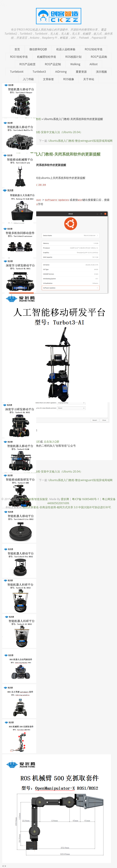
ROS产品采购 (99, 57)
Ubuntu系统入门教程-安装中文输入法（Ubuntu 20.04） (48, 132)
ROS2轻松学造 (93, 49)
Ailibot (94, 64)
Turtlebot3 (39, 72)
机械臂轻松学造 (47, 57)
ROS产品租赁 (27, 64)
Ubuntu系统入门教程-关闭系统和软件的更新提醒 (58, 154)
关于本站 (89, 79)
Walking (75, 64)
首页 (17, 49)
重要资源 (81, 72)
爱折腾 (65, 499)
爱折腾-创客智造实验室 (34, 499)
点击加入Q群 (51, 442)
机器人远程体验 (66, 49)
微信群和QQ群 (38, 49)
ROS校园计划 (73, 57)
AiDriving (61, 72)
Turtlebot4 (17, 72)
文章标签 (48, 79)
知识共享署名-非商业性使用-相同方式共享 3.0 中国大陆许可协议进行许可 (67, 507)
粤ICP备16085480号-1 (86, 499)
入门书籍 (28, 79)
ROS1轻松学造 (19, 57)
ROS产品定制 (53, 64)
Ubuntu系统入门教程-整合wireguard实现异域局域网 (80, 141)
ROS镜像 (68, 79)
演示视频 (101, 72)
